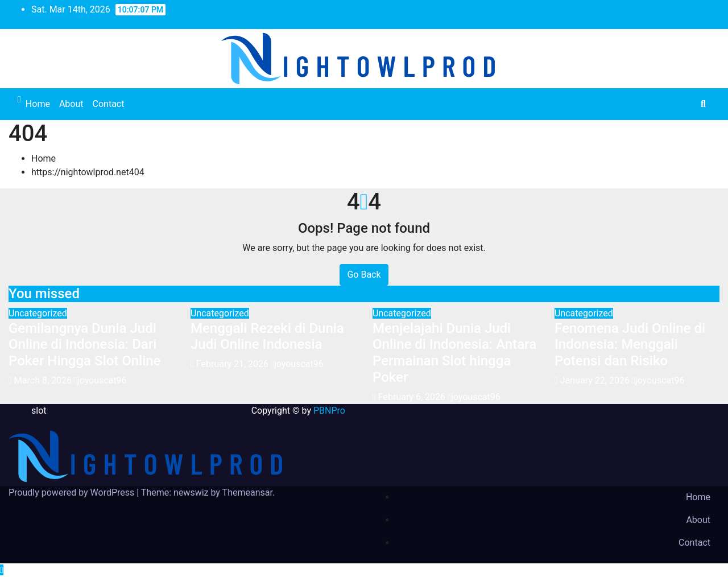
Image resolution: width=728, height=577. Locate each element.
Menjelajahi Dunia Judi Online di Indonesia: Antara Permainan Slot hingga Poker (454, 353)
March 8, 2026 (44, 380)
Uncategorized (38, 313)
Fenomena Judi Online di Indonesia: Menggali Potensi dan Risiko (630, 345)
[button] (703, 104)
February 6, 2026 (413, 397)
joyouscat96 (100, 380)
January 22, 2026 (596, 380)
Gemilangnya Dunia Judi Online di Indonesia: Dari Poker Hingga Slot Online (85, 345)
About (71, 104)
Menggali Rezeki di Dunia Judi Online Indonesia (267, 337)
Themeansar (247, 492)
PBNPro (329, 411)
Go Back (364, 275)
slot (39, 411)
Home (38, 104)
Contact (109, 104)
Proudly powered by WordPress (73, 492)
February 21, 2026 (233, 364)
